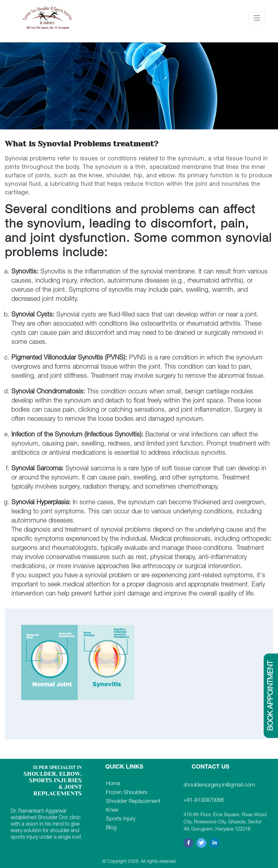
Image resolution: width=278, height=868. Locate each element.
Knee (112, 810)
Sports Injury (121, 819)
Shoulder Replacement (133, 802)
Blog (111, 828)
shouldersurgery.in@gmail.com (219, 785)
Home (113, 784)
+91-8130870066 (204, 801)
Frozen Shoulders (127, 793)
